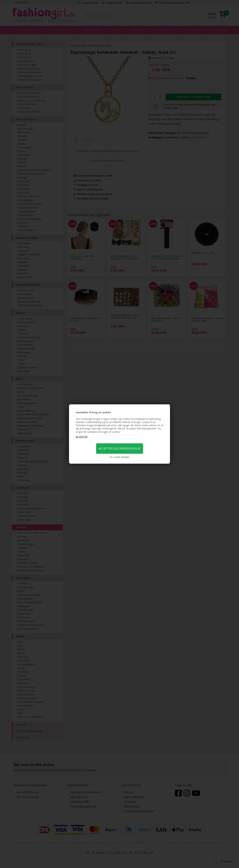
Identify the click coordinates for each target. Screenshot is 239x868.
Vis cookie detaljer (119, 457)
